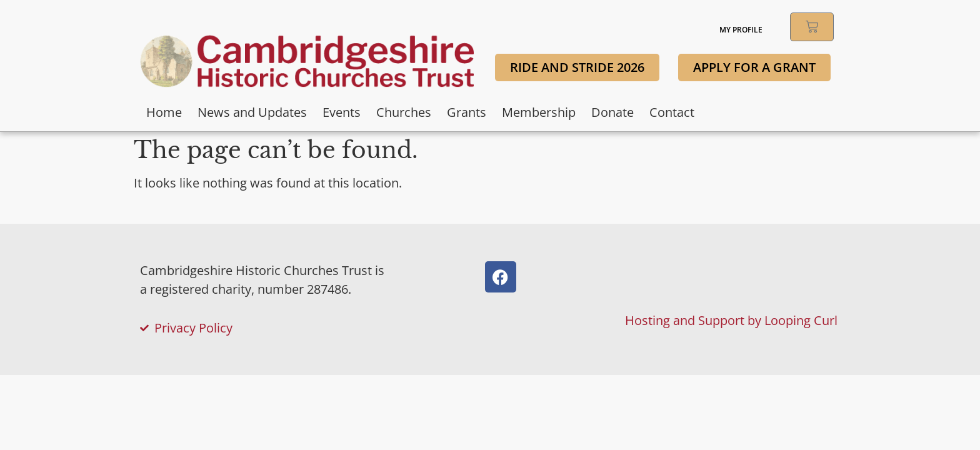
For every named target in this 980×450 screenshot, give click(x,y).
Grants (467, 112)
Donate (612, 112)
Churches (404, 112)
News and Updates (252, 112)
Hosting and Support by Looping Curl (731, 320)
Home (164, 112)
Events (342, 112)
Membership (539, 112)
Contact (672, 112)
